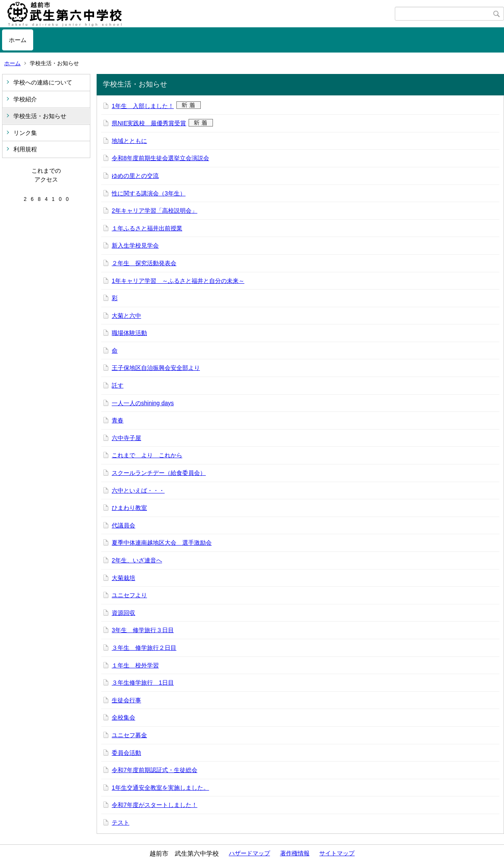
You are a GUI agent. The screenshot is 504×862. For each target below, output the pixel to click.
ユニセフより (129, 595)
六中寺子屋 (126, 438)
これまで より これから (147, 455)
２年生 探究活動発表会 (144, 263)
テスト (121, 822)
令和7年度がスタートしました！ (155, 805)
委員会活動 (126, 753)
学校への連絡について (43, 82)
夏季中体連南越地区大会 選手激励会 (162, 543)
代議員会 (123, 525)
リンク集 (25, 133)
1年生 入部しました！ (143, 106)
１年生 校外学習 (135, 665)
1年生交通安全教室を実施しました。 (160, 788)
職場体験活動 (129, 333)
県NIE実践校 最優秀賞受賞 (149, 123)
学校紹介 (25, 99)
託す (118, 385)
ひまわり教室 (129, 508)
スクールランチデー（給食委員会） (159, 473)
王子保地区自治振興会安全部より (156, 368)
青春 (118, 420)
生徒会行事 (126, 700)
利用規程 (25, 149)
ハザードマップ (249, 853)
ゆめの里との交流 (135, 176)
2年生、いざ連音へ (137, 560)
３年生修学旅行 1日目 (143, 683)
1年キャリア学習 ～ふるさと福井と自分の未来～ (178, 281)
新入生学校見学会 (135, 245)
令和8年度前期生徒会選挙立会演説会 (160, 158)
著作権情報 (295, 853)
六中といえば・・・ (138, 490)
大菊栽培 (123, 578)
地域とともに (129, 141)
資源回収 (123, 613)
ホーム (18, 40)
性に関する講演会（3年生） (149, 193)
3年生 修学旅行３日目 (143, 630)
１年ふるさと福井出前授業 (147, 228)
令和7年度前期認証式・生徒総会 (155, 770)
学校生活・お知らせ (40, 116)
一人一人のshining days (143, 403)
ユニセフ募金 (129, 735)
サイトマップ (337, 853)
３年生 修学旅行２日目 (144, 648)
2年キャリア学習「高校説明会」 (155, 211)
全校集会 (123, 717)
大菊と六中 (126, 316)
